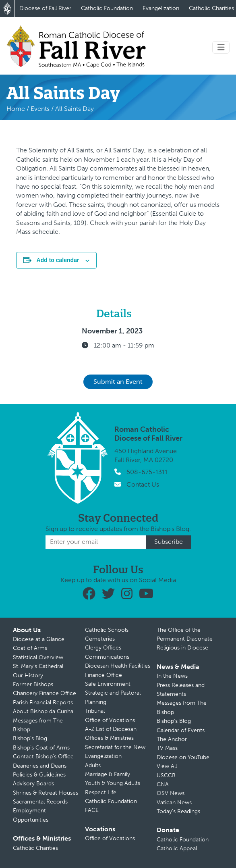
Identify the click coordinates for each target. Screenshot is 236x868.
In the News (172, 676)
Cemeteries (100, 639)
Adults (93, 765)
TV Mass (167, 748)
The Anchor (172, 739)
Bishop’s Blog (30, 738)
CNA (163, 784)
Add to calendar (58, 260)
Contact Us (143, 484)
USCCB (166, 775)
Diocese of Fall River (45, 8)
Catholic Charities (35, 848)
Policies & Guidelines (39, 775)
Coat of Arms (30, 648)
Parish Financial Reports (43, 703)
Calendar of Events (181, 730)
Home (16, 109)
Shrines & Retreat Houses (46, 793)
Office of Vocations (110, 720)
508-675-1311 (147, 472)
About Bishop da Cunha (43, 711)
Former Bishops (33, 684)
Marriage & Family (108, 774)
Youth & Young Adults (113, 783)
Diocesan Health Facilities (118, 666)
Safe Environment (108, 684)
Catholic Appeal (177, 848)
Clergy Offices (103, 648)
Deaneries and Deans (40, 766)
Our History (28, 675)
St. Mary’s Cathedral (38, 666)
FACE (92, 810)
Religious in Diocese (182, 648)
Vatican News (174, 802)
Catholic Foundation (107, 8)
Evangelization (161, 8)
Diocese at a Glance (39, 639)
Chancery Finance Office (45, 693)
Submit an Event (118, 382)
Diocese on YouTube (183, 757)
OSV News (171, 793)
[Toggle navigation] (221, 47)
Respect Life (101, 792)
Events (40, 109)
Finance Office (104, 675)
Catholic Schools (107, 630)
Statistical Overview (38, 657)
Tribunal (95, 711)
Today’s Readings (178, 811)
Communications (107, 657)
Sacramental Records (40, 802)
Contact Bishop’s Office (43, 757)
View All (167, 766)
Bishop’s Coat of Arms (41, 748)
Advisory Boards (33, 784)
